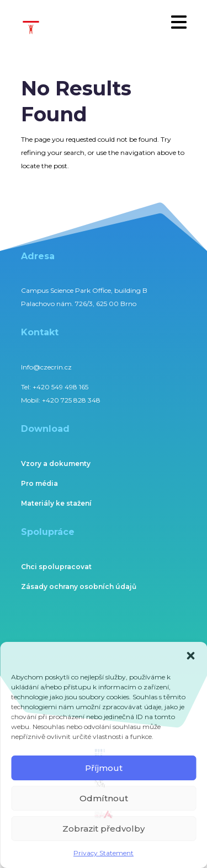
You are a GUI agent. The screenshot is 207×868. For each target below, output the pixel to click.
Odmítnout (104, 798)
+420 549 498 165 (60, 387)
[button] (190, 656)
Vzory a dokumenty (56, 464)
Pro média (39, 483)
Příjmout (104, 768)
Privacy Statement (104, 853)
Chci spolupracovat (56, 567)
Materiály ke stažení (56, 503)
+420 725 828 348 (71, 400)
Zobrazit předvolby (104, 829)
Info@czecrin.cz (46, 367)
